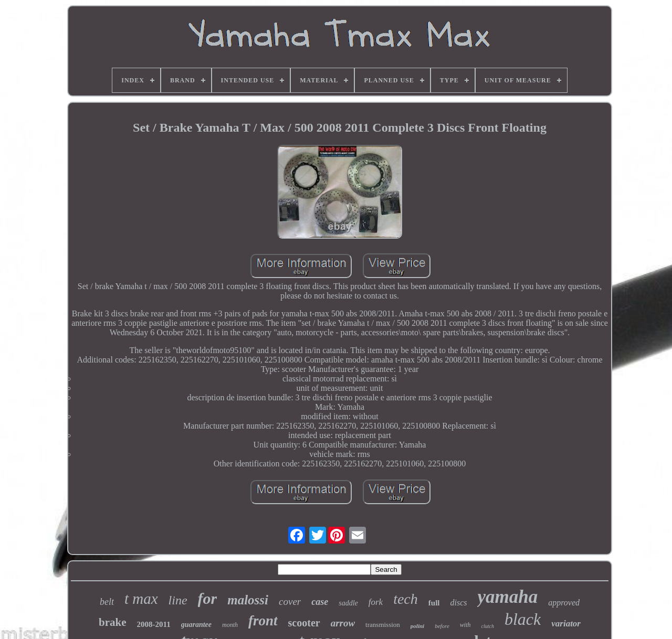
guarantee (196, 625)
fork (376, 602)
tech (406, 599)
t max (141, 599)
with (465, 625)
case (320, 602)
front (263, 621)
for (208, 598)
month (230, 625)
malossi (248, 600)
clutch (488, 626)
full (434, 603)
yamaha (507, 597)
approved (564, 603)
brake (113, 622)
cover (290, 601)
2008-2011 (154, 624)
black (523, 619)
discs (458, 603)
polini (417, 626)
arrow (343, 623)
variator (566, 624)
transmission (383, 625)
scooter (304, 623)
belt (107, 602)
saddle (348, 603)
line (178, 600)
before (442, 626)
